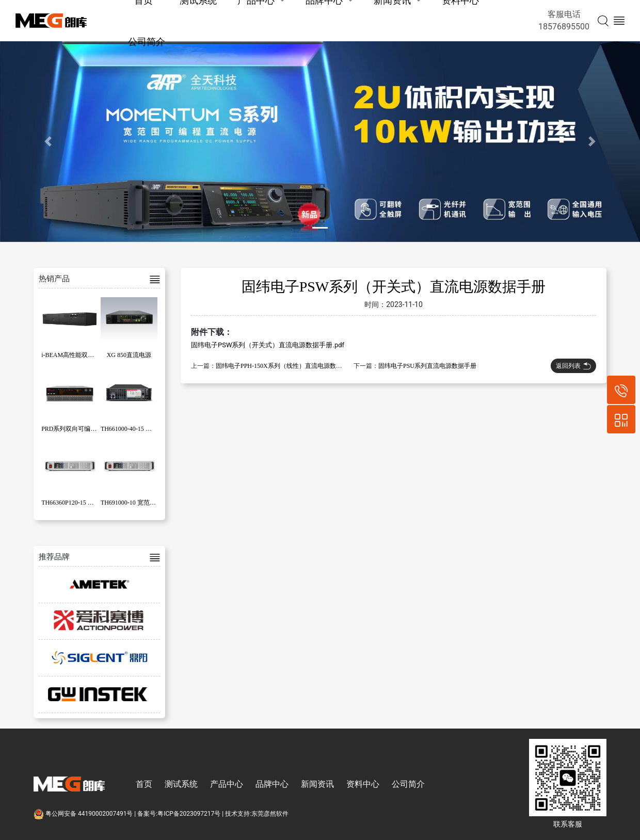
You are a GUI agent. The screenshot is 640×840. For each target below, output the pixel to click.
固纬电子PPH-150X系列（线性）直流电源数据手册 (285, 366)
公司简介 (147, 42)
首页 (144, 784)
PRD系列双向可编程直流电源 (81, 429)
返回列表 (573, 366)
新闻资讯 (317, 784)
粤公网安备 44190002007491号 (84, 814)
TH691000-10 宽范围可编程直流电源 (150, 503)
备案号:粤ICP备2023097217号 (179, 814)
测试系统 (181, 784)
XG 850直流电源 (129, 355)
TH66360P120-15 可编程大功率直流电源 (95, 503)
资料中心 (363, 784)
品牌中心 (272, 784)
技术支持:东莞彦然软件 (257, 814)
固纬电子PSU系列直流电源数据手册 (427, 366)
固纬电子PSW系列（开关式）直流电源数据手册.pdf (268, 345)
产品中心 (227, 784)
